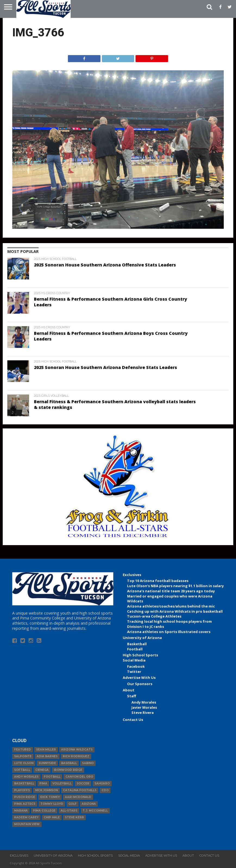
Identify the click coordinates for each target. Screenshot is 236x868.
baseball (69, 763)
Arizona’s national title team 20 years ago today (171, 591)
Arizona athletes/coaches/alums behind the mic (171, 606)
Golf (73, 804)
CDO (105, 790)
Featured (23, 750)
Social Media (134, 660)
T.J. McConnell (95, 811)
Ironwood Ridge (68, 770)
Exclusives (132, 575)
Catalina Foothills (80, 790)
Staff (132, 696)
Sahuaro (102, 783)
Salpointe (23, 756)
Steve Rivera (143, 713)
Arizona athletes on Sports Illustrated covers (169, 632)
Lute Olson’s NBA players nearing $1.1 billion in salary (175, 586)
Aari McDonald (78, 797)
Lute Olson (24, 763)
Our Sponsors (140, 684)
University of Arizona (142, 638)
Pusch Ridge (25, 797)
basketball (24, 783)
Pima (43, 783)
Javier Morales (144, 707)
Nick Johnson (46, 790)
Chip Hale (52, 817)
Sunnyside (47, 763)
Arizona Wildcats (77, 750)
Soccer (83, 783)
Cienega (42, 770)
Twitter (134, 672)
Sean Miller (46, 750)
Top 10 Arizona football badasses (158, 581)
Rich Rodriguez (76, 756)
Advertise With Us (139, 678)
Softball (22, 770)
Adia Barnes (47, 756)
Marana (21, 811)
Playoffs (22, 790)
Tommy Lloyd (52, 804)
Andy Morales (144, 702)
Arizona (89, 804)
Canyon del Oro (79, 777)
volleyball (62, 783)
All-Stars (69, 811)
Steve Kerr (74, 817)
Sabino (88, 763)
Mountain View (27, 824)
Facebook (136, 666)
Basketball (137, 644)
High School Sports (140, 655)
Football (135, 649)
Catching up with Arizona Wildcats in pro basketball (175, 611)
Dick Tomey (50, 797)
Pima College (44, 811)
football (52, 777)
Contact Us (133, 720)
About (129, 690)
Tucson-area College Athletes (154, 616)
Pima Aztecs (25, 804)
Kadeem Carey (26, 817)
